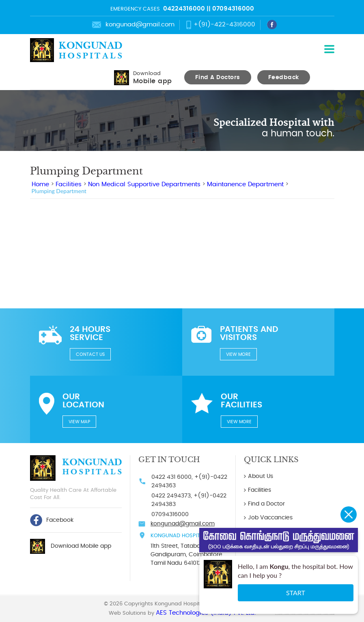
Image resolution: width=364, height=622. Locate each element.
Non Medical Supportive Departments (144, 184)
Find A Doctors (218, 77)
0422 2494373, (172, 496)
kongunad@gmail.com (140, 25)
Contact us (90, 354)
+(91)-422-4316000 (224, 25)
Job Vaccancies (270, 518)
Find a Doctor (266, 504)
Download (153, 78)
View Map (79, 422)
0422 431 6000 (171, 477)
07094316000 (233, 9)
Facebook (52, 520)
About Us (261, 476)
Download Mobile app (81, 546)
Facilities (69, 184)
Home (40, 184)
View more (238, 354)
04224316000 (184, 9)
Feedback (284, 77)
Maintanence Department (245, 184)
